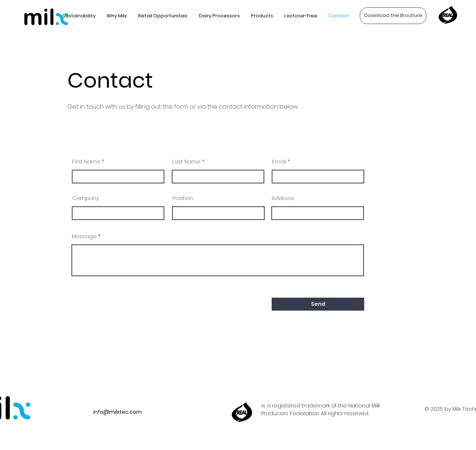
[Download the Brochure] (393, 16)
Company (86, 198)
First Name (86, 162)
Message (84, 236)
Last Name (186, 162)
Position (183, 198)
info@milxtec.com (118, 412)
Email (279, 162)
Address (283, 198)
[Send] (318, 304)
